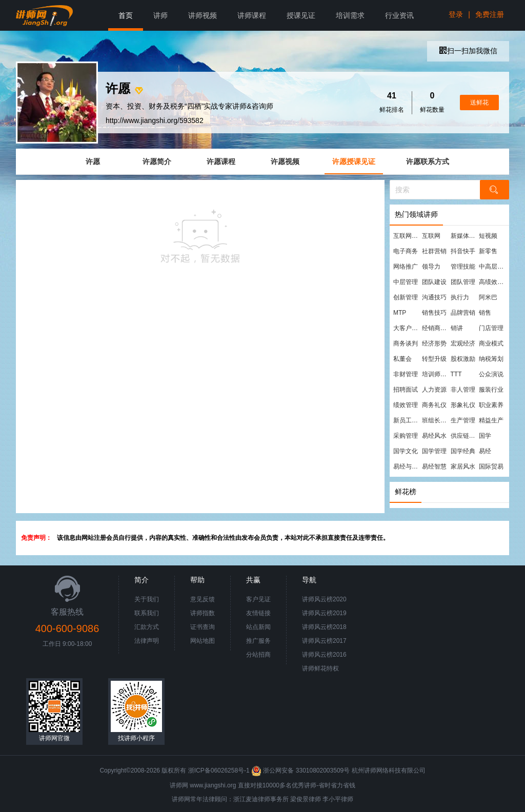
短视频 (488, 236)
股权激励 (463, 359)
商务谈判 (406, 343)
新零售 (488, 251)
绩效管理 (406, 405)
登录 (456, 14)
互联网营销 (407, 236)
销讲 (457, 328)
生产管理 (463, 420)
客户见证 (258, 599)
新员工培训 (407, 420)
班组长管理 (436, 420)
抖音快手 (463, 251)
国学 (485, 436)
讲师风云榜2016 (324, 655)
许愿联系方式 (428, 161)
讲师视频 (203, 15)
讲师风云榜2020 (324, 599)
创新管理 (406, 297)
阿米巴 (488, 297)
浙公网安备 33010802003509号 (301, 770)
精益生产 (491, 420)
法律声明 (147, 641)
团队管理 (463, 282)
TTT (456, 374)
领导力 (431, 267)
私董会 (402, 359)
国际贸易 (491, 466)
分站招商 (258, 655)
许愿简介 (157, 161)
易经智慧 (434, 466)
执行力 (460, 297)
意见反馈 (203, 599)
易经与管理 (407, 466)
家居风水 (463, 466)
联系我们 (147, 613)
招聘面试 (406, 390)
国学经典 (463, 451)
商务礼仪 (434, 405)
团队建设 (434, 282)
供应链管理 (465, 436)
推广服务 (258, 641)
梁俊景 (299, 799)
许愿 (93, 161)
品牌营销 (463, 313)
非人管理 (463, 390)
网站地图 (203, 641)
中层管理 (406, 282)
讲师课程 (252, 15)
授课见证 (301, 15)
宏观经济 (463, 343)
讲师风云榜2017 (324, 641)
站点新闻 (258, 627)
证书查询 (203, 627)
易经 (485, 451)
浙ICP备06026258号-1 (219, 770)
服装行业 (491, 390)
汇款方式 (147, 627)
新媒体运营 (465, 236)
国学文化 (406, 451)
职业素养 (491, 405)
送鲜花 (479, 103)
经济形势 (434, 343)
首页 (126, 15)
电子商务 (406, 251)
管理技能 (463, 267)
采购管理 (406, 436)
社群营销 (434, 251)
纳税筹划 (491, 359)
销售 (485, 313)
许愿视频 (285, 161)
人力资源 (434, 390)
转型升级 (434, 359)
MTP (400, 313)
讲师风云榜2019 (324, 613)
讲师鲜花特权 (320, 668)
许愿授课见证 (354, 161)
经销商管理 (436, 328)
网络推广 (406, 267)
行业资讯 (399, 15)
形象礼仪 (463, 405)
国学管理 (434, 451)
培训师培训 (436, 374)
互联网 (431, 236)
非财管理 (406, 374)
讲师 (160, 15)
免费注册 (490, 14)
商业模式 (491, 343)
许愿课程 (221, 161)
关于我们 (147, 599)
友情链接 (258, 613)
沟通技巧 (434, 297)
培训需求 (350, 15)
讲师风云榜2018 (324, 627)
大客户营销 (407, 328)
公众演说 (491, 374)
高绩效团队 (493, 282)
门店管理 (491, 328)
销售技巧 (434, 313)
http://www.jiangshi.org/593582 (155, 120)
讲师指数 (203, 613)
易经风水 (434, 436)
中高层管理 (493, 267)
